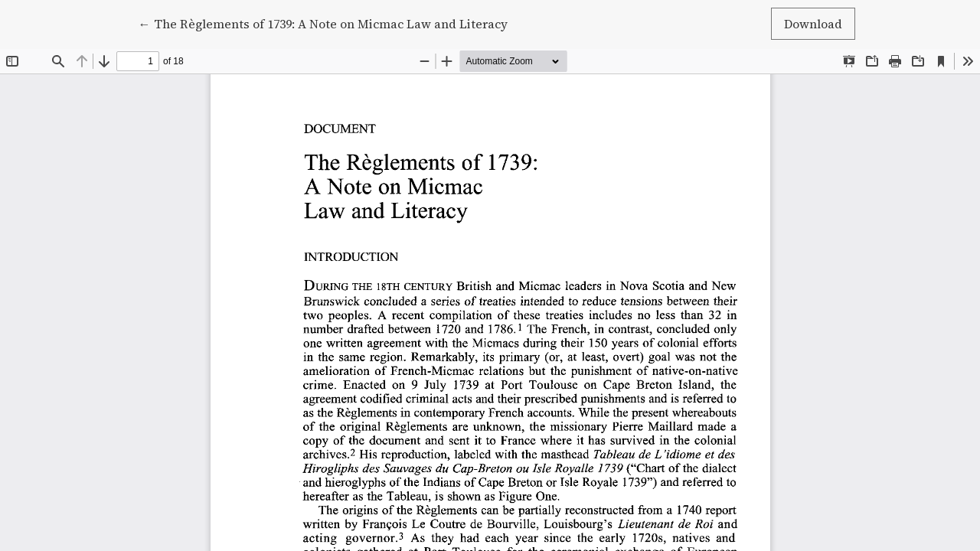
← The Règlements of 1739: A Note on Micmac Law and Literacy (323, 23)
